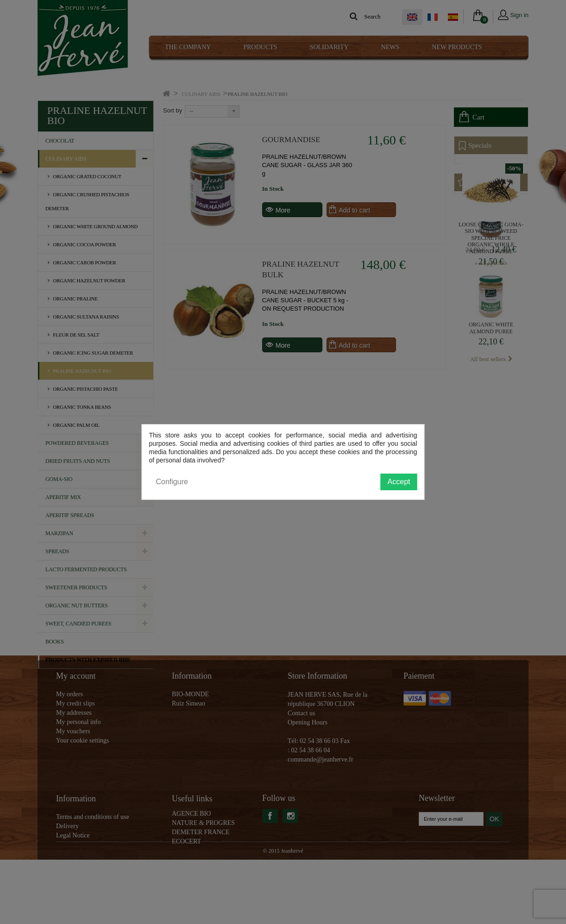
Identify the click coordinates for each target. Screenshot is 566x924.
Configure (172, 482)
